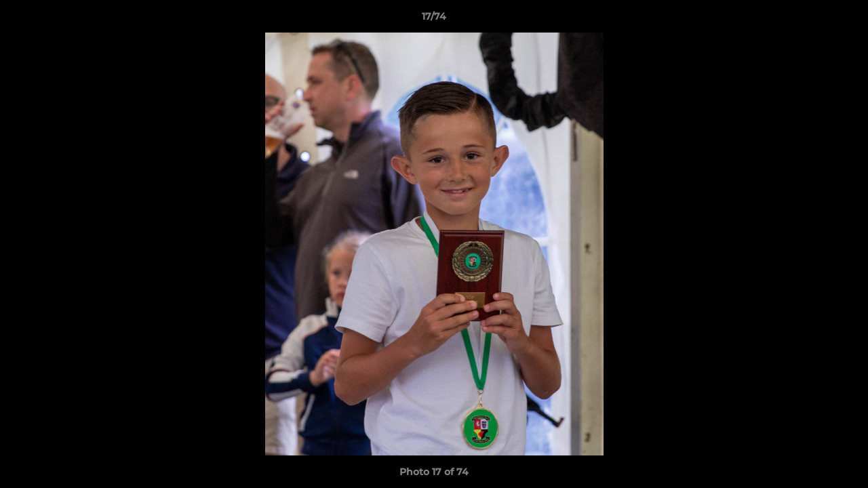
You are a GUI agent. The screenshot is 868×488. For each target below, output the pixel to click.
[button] (844, 20)
